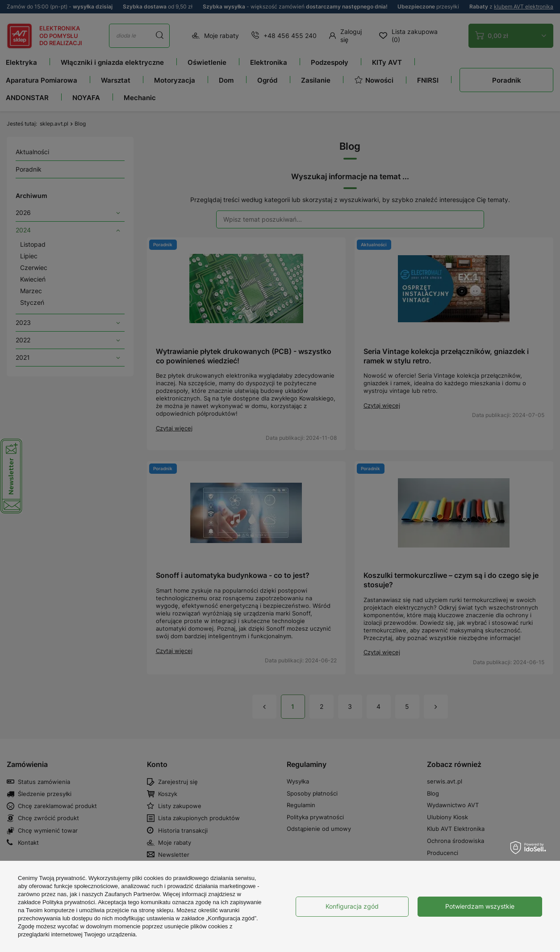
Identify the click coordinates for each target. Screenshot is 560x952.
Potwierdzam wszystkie (480, 906)
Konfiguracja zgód (352, 906)
